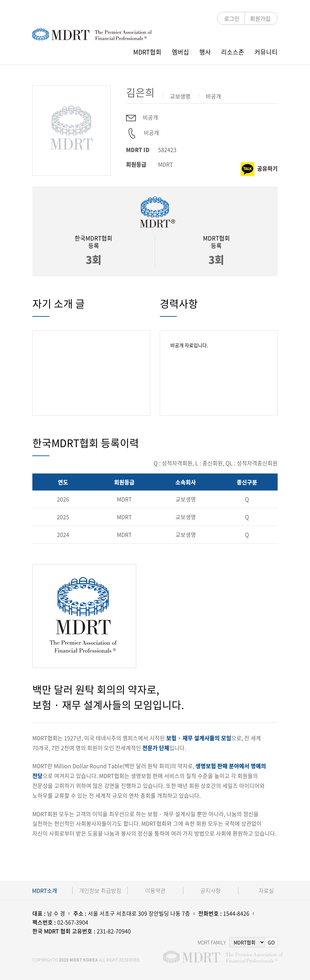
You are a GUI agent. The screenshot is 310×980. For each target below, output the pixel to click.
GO (271, 942)
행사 (205, 52)
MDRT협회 (147, 52)
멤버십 (180, 52)
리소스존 (233, 52)
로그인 (232, 18)
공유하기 (259, 169)
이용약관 (155, 891)
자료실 (266, 891)
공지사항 (211, 891)
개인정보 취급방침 (100, 891)
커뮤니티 (266, 52)
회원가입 (260, 18)
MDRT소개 (45, 891)
